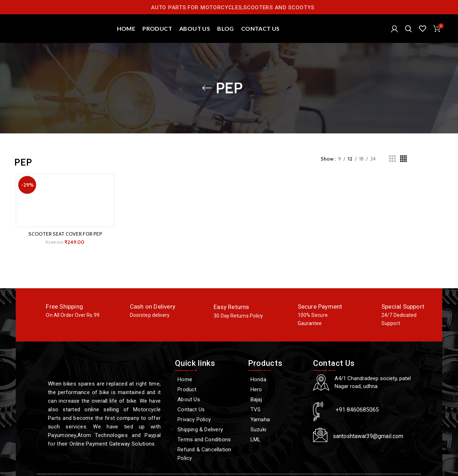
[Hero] (277, 389)
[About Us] (208, 399)
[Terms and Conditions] (208, 440)
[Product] (208, 389)
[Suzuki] (277, 430)
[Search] (408, 29)
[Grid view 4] (403, 159)
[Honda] (277, 379)
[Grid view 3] (392, 159)
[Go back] (207, 88)
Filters (435, 159)
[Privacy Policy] (208, 419)
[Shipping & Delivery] (208, 430)
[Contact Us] (208, 409)
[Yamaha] (277, 419)
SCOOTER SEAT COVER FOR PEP (65, 234)
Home (24, 152)
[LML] (277, 440)
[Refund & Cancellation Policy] (208, 454)
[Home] (208, 379)
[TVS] (277, 409)
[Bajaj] (277, 399)
